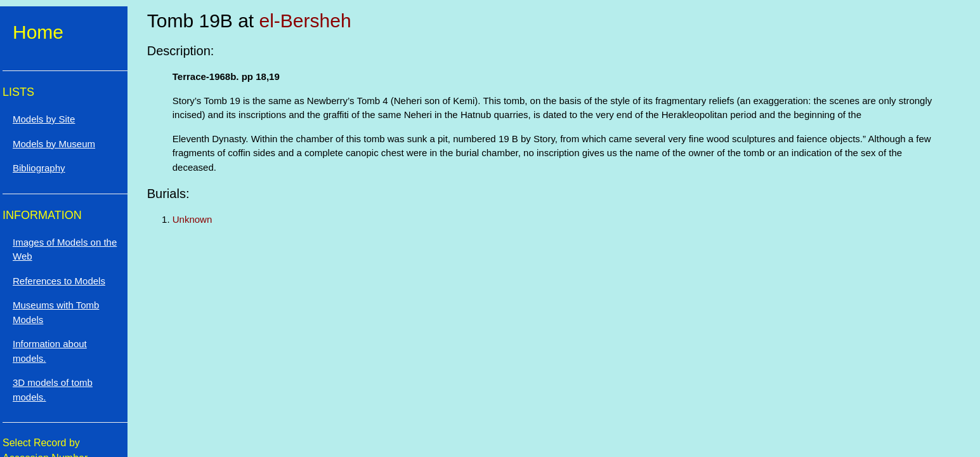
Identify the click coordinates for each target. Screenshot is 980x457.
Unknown (193, 219)
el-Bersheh (305, 21)
